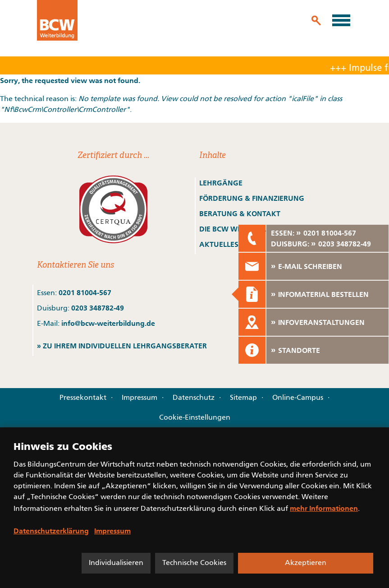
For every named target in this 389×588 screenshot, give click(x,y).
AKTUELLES (219, 244)
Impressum (140, 398)
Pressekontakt (83, 398)
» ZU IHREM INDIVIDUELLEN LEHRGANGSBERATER (122, 346)
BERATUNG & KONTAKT (241, 213)
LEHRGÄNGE (221, 183)
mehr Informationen (324, 508)
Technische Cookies (194, 563)
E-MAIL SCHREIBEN (310, 266)
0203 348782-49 (98, 308)
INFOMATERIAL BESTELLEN (323, 294)
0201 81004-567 (85, 292)
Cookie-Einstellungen (195, 418)
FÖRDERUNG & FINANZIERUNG (252, 198)
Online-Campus (298, 398)
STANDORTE (299, 350)
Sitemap (243, 398)
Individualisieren (116, 563)
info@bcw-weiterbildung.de (108, 323)
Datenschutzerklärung (51, 531)
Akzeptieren (306, 563)
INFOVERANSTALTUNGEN (321, 322)
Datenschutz (194, 398)
